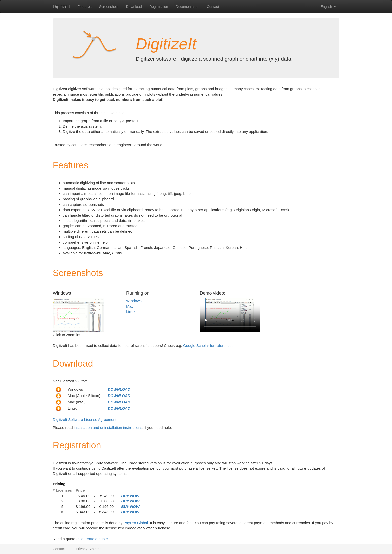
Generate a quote (93, 539)
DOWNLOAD (119, 389)
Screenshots (109, 7)
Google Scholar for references (208, 346)
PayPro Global (136, 523)
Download (134, 7)
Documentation (188, 7)
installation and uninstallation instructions (108, 428)
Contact (213, 7)
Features (85, 7)
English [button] (328, 7)
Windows (134, 301)
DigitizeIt (61, 7)
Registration (159, 7)
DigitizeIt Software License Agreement (85, 420)
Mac (130, 306)
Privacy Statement (90, 549)
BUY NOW (130, 496)
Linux (131, 312)
